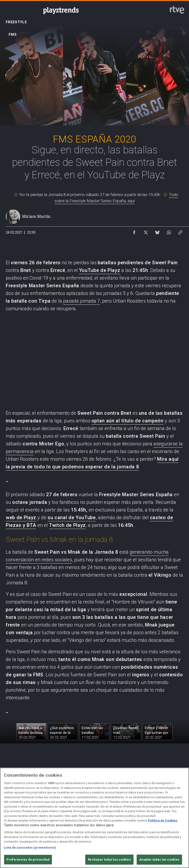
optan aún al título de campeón (128, 421)
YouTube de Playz (100, 270)
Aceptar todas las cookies (159, 859)
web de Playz (21, 517)
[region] (94, 818)
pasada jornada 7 (82, 301)
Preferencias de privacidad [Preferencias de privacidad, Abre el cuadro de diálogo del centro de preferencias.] (28, 859)
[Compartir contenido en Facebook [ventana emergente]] (134, 231)
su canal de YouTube (72, 517)
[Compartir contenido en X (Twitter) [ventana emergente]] (146, 231)
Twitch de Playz (67, 525)
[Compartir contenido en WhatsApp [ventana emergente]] (169, 231)
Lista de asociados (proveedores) (30, 848)
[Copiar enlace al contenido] (180, 231)
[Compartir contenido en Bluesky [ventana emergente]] (157, 231)
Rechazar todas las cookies (109, 859)
